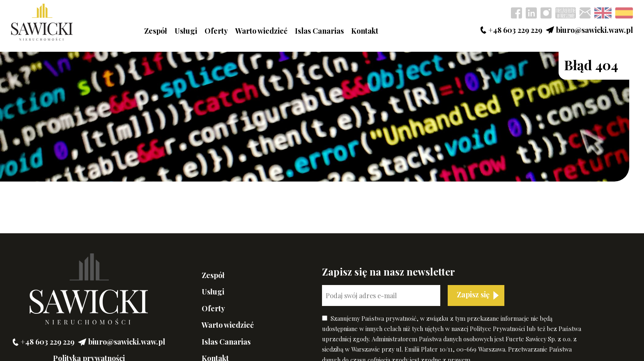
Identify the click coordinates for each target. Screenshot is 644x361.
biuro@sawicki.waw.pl (589, 30)
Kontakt (365, 31)
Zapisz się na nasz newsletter (389, 271)
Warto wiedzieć (261, 31)
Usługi (186, 31)
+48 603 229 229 (512, 30)
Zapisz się (473, 294)
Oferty (216, 31)
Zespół (156, 31)
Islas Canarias (319, 31)
